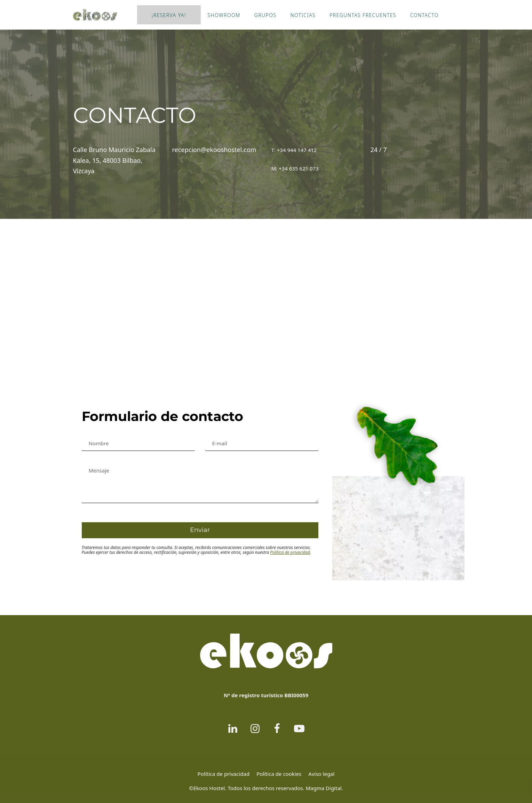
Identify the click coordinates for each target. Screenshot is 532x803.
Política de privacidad (290, 552)
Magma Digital (323, 788)
